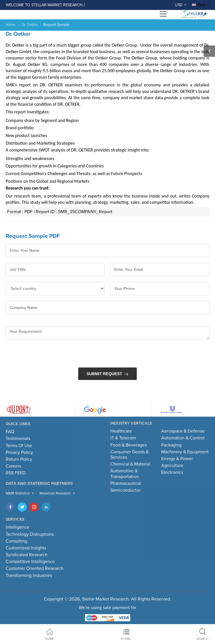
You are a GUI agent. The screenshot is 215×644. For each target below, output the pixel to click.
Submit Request (104, 374)
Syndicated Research (27, 555)
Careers (13, 466)
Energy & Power (177, 459)
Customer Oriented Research (35, 568)
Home (11, 25)
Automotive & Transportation (125, 474)
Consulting (16, 541)
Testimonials (18, 439)
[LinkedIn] (46, 507)
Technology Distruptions (30, 534)
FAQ (10, 432)
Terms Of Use (19, 446)
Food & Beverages (129, 445)
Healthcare (121, 431)
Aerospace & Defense (183, 431)
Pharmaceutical (126, 483)
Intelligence (17, 527)
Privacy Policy (19, 452)
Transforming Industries (29, 576)
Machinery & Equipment (185, 452)
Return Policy (19, 459)
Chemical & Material (130, 464)
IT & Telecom (123, 438)
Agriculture (172, 466)
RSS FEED (16, 473)
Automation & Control (183, 438)
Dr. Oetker (30, 25)
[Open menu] (163, 14)
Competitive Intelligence (30, 562)
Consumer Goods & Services (130, 455)
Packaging (171, 445)
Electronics (172, 472)
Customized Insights (26, 548)
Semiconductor (125, 490)
